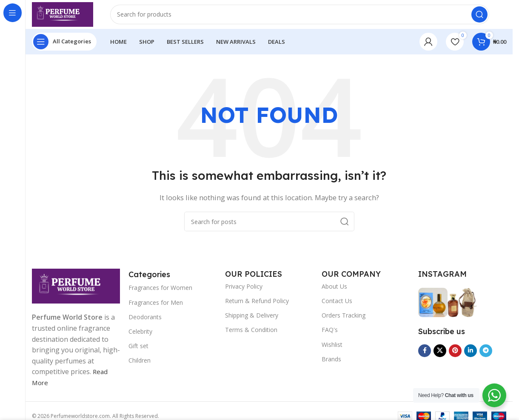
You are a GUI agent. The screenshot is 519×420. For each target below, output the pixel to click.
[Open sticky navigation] (64, 47)
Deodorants (145, 322)
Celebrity (140, 336)
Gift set (138, 351)
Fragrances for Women (160, 293)
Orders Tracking (344, 321)
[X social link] (440, 356)
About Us (334, 291)
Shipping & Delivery (252, 321)
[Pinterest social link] (455, 356)
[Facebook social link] (425, 356)
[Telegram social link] (486, 356)
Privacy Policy (244, 291)
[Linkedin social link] (471, 356)
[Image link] (76, 290)
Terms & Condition (251, 335)
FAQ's (330, 335)
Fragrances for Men (156, 308)
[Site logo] (69, 16)
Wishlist (332, 350)
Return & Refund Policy (257, 306)
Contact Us (337, 306)
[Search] (306, 17)
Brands (331, 364)
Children (140, 366)
